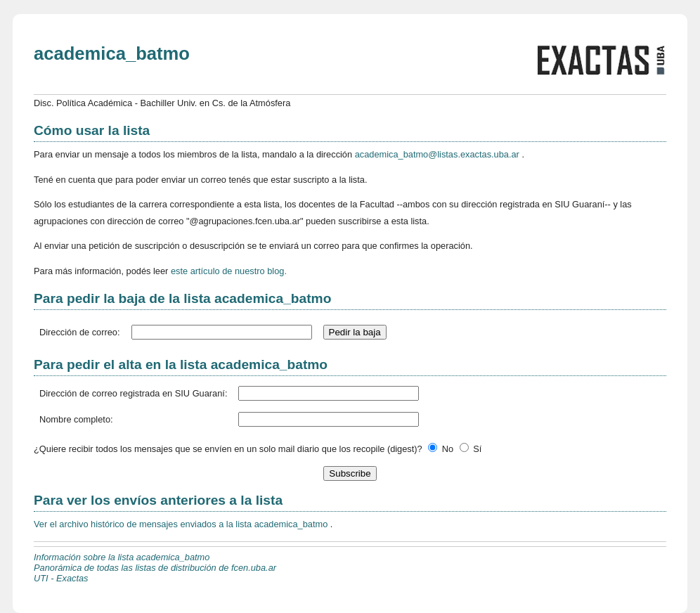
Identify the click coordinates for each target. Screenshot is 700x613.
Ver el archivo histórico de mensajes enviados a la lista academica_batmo (182, 524)
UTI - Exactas (61, 578)
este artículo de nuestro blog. (229, 271)
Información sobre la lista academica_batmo (122, 557)
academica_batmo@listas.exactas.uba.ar (439, 154)
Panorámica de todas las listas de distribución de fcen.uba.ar (155, 568)
